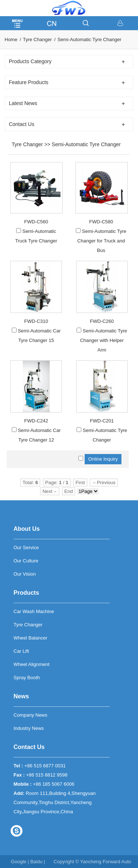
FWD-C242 (36, 421)
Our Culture (26, 561)
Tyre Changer (37, 39)
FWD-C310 (36, 321)
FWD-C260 (102, 321)
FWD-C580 (101, 222)
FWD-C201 (102, 421)
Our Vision (25, 574)
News (21, 696)
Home (11, 39)
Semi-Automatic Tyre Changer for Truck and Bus (102, 241)
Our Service (26, 548)
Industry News (29, 728)
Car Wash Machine (34, 611)
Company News (31, 715)
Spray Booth (27, 678)
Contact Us (29, 747)
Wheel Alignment (32, 664)
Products (26, 593)
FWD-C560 (36, 222)
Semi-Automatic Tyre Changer (89, 39)
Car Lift (21, 651)
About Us (27, 529)
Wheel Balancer (31, 638)
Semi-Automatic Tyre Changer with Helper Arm (103, 340)
